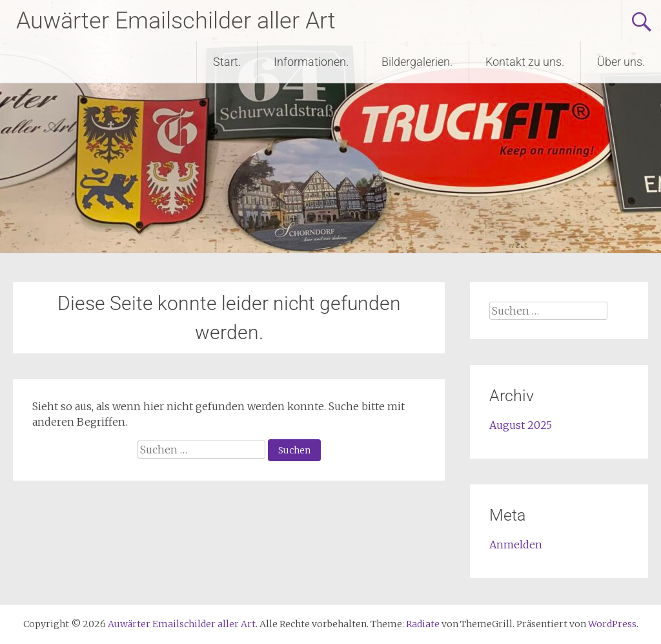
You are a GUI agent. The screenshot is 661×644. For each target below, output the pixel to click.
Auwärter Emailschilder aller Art (176, 21)
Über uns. (621, 62)
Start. (227, 62)
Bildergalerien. (417, 62)
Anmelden (516, 545)
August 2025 (521, 425)
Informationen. (311, 62)
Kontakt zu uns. (525, 62)
